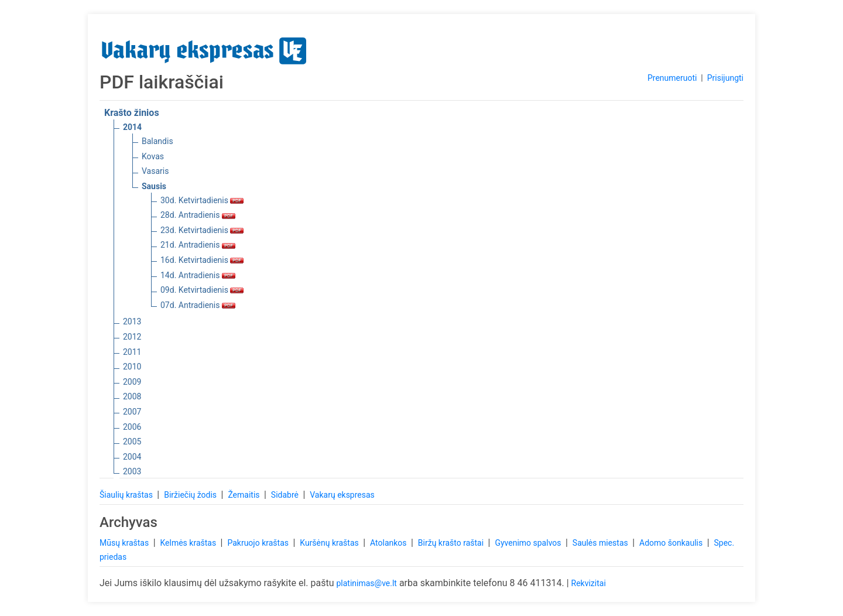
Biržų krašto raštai (452, 543)
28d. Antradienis (198, 215)
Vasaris (155, 171)
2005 (132, 442)
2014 (132, 127)
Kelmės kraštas (189, 543)
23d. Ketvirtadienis (202, 230)
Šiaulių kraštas (127, 495)
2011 (132, 352)
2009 (132, 382)
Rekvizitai (589, 583)
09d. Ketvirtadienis (202, 290)
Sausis (154, 186)
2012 (132, 337)
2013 (132, 321)
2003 (132, 471)
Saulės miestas (601, 543)
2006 (132, 427)
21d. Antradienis (198, 245)
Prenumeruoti (672, 78)
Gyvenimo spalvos (529, 543)
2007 (132, 412)
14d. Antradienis (198, 275)
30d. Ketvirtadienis (202, 200)
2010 (132, 367)
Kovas (153, 156)
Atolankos (389, 543)
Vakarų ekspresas (342, 495)
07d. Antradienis (198, 305)
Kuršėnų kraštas (330, 543)
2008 (132, 396)
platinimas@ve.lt (366, 583)
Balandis (157, 141)
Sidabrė (286, 495)
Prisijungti (725, 78)
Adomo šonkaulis (672, 543)
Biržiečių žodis (191, 495)
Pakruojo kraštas (259, 543)
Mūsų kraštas (125, 543)
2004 (132, 457)
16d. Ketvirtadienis (202, 260)
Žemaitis (245, 495)
